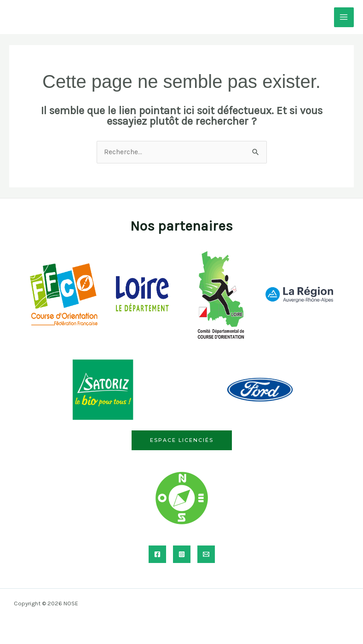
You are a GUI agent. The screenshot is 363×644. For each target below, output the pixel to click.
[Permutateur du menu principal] (344, 17)
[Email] (206, 554)
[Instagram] (182, 554)
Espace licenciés (182, 440)
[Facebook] (157, 554)
